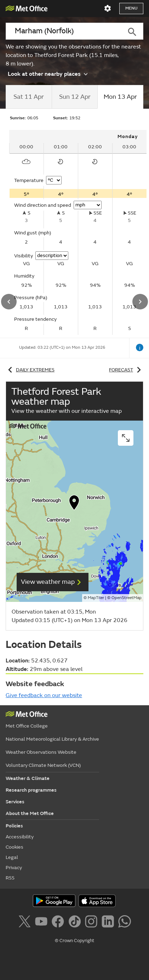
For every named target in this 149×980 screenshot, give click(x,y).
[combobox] (63, 31)
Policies (14, 826)
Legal (12, 857)
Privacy (14, 868)
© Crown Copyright (74, 941)
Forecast (126, 370)
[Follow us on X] (26, 923)
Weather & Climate (28, 778)
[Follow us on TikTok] (76, 923)
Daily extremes (30, 370)
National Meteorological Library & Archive (52, 739)
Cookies (15, 847)
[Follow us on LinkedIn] (109, 923)
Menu (131, 8)
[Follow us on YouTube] (43, 923)
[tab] (29, 97)
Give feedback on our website (44, 695)
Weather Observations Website (41, 752)
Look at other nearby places (48, 73)
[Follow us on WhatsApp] (124, 923)
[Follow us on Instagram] (93, 923)
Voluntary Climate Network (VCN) (43, 765)
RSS (10, 878)
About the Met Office (30, 813)
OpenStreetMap (127, 598)
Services (15, 802)
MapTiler (96, 598)
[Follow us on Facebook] (59, 923)
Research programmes (31, 790)
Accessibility (20, 837)
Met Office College (27, 726)
